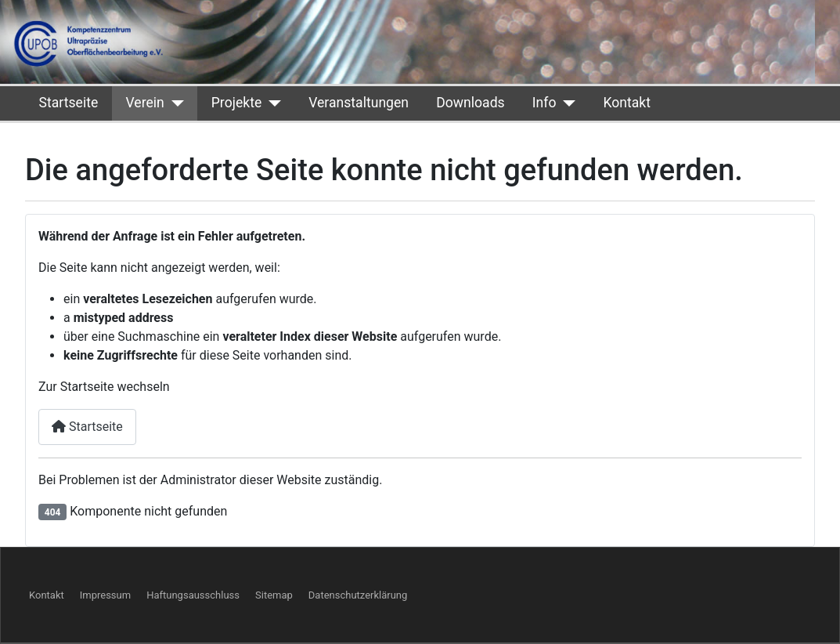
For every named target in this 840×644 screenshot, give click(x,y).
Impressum (105, 595)
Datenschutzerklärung (358, 595)
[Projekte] (271, 103)
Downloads (470, 103)
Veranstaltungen (359, 103)
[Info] (566, 103)
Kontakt (627, 103)
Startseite (69, 103)
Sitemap (274, 595)
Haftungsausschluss (193, 595)
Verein (144, 103)
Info (544, 103)
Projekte (236, 103)
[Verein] (174, 103)
